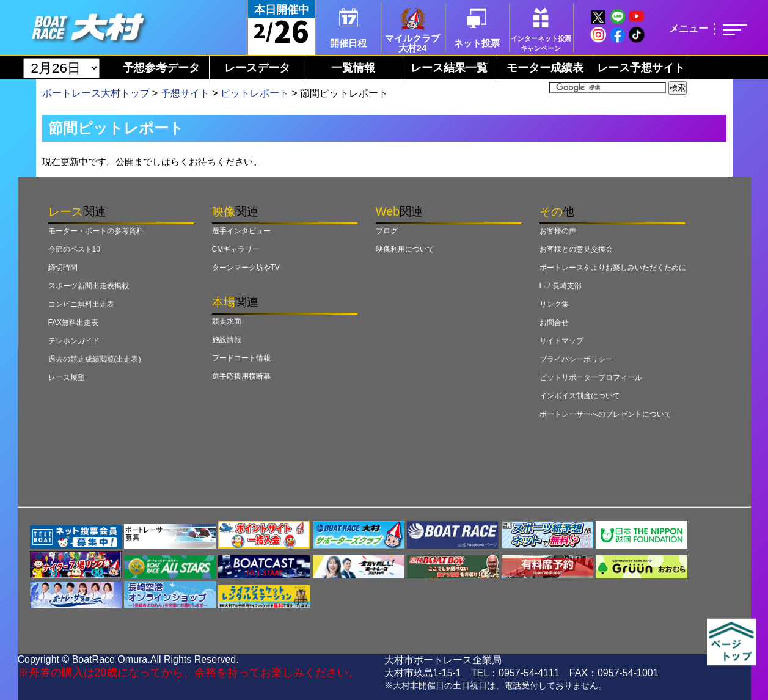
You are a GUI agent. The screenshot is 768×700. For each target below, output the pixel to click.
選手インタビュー (241, 231)
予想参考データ (161, 68)
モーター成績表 (545, 68)
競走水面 (227, 321)
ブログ (387, 231)
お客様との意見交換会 (576, 249)
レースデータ (257, 68)
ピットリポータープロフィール (591, 377)
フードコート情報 (241, 358)
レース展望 (67, 377)
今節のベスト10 (74, 249)
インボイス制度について (580, 396)
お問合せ (554, 323)
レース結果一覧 (449, 68)
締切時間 (63, 268)
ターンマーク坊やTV (246, 268)
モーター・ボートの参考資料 (96, 231)
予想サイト (185, 93)
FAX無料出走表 (74, 323)
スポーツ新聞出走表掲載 (89, 286)
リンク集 (554, 304)
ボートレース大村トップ (96, 93)
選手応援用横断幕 (241, 376)
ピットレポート (255, 93)
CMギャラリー (236, 249)
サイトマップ (561, 341)
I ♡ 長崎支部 (561, 286)
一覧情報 (353, 68)
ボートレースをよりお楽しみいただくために (613, 268)
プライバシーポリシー (576, 359)
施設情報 (227, 340)
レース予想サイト (641, 68)
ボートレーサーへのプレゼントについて (605, 414)
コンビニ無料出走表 (81, 304)
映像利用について (405, 249)
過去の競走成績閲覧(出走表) (95, 359)
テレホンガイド (74, 341)
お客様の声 (558, 231)
